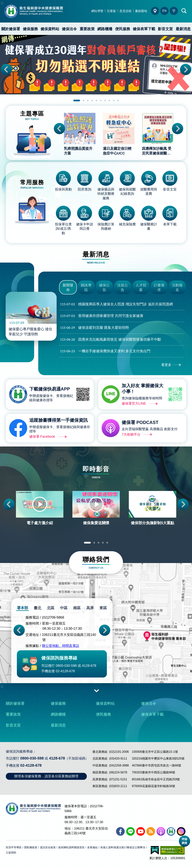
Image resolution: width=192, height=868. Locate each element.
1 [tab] (77, 101)
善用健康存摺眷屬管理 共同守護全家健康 (102, 316)
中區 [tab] (64, 608)
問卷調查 (184, 841)
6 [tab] (101, 101)
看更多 (166, 365)
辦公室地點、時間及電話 (61, 646)
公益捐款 (11, 853)
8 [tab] (109, 101)
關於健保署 (11, 29)
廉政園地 (141, 11)
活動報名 (177, 288)
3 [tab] (88, 101)
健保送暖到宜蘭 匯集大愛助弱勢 (94, 328)
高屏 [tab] (90, 608)
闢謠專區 (86, 288)
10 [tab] (118, 101)
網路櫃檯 (105, 29)
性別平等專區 (14, 847)
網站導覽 (97, 11)
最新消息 (58, 725)
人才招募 (141, 288)
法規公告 (123, 288)
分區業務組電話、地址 (155, 11)
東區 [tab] (103, 608)
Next (186, 69)
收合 (97, 690)
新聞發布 (68, 288)
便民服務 (123, 29)
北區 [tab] (51, 608)
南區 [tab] (77, 608)
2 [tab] (84, 101)
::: (2, 3)
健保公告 (104, 288)
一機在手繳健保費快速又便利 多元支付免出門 (105, 351)
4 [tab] (92, 101)
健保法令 (69, 29)
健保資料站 (50, 29)
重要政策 (87, 29)
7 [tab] (105, 101)
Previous (6, 69)
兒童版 (111, 11)
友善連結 (92, 847)
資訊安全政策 (48, 847)
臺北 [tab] (37, 608)
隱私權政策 (31, 847)
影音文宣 (165, 29)
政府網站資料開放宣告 (71, 847)
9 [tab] (114, 101)
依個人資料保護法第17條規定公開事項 (123, 847)
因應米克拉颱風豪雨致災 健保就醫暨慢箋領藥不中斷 (111, 340)
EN (164, 11)
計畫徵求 (159, 288)
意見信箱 (125, 11)
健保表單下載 (144, 29)
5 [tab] (96, 101)
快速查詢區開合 (184, 11)
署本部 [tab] (22, 608)
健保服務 (30, 29)
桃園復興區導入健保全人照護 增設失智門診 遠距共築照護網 (116, 304)
